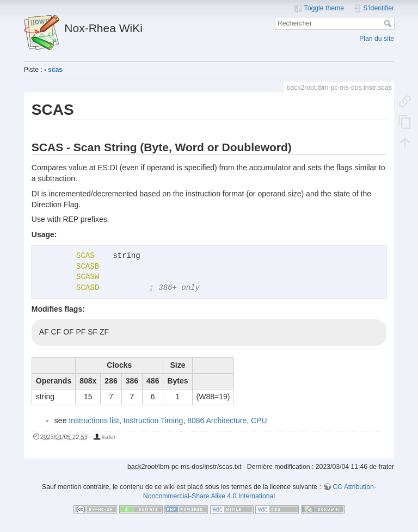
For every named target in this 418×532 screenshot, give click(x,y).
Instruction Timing (153, 420)
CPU (259, 420)
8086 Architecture (217, 420)
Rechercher (389, 23)
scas (55, 70)
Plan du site (377, 39)
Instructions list (94, 420)
